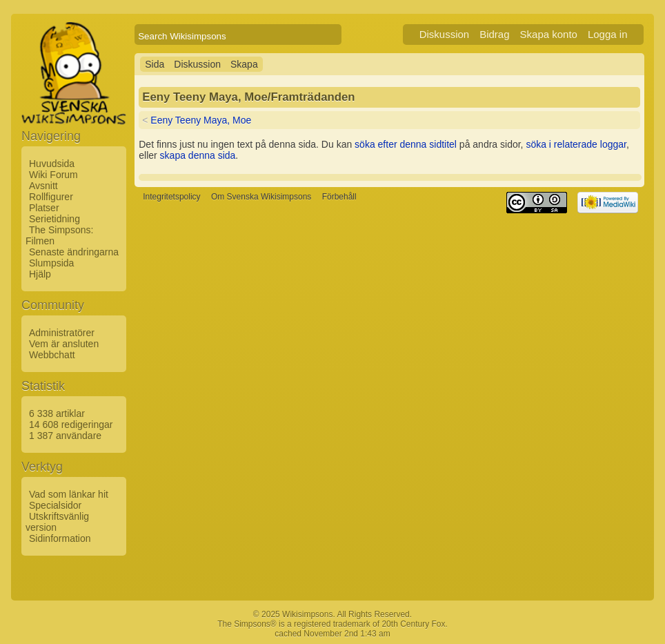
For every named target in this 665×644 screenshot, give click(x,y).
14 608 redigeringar (71, 425)
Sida (155, 64)
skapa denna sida (198, 155)
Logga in (608, 34)
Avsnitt (43, 186)
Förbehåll (339, 197)
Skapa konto (549, 34)
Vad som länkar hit (69, 494)
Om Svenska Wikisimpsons (261, 197)
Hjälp (40, 274)
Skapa (244, 64)
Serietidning (54, 219)
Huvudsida (52, 164)
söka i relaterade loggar (576, 144)
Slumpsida (51, 263)
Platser (44, 208)
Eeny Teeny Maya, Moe (201, 120)
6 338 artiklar (57, 413)
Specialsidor (55, 505)
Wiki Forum (53, 175)
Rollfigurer (51, 197)
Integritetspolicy (171, 197)
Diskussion (445, 34)
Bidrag (494, 34)
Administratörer (62, 333)
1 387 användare (65, 436)
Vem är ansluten (64, 344)
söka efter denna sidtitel (406, 144)
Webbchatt (52, 355)
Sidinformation (60, 538)
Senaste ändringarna (74, 252)
